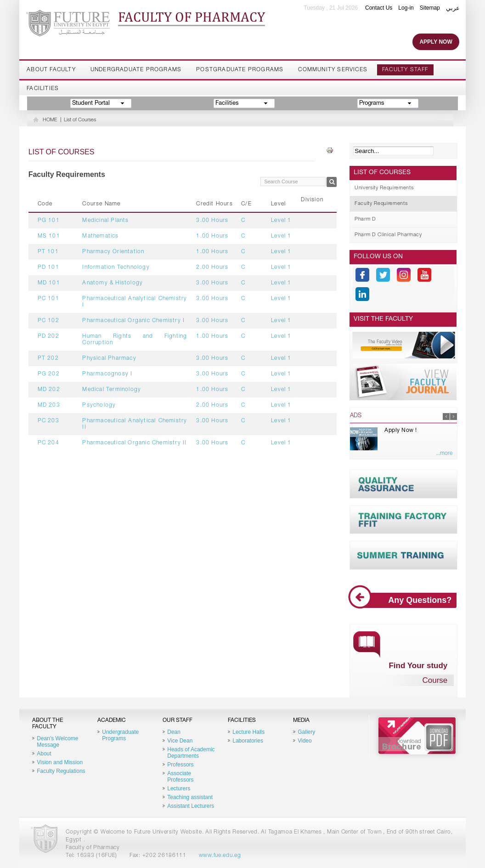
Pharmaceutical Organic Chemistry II (134, 443)
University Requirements (384, 188)
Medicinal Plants (105, 221)
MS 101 (49, 236)
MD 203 (49, 405)
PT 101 (48, 252)
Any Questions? (404, 600)
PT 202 (48, 358)
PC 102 (48, 321)
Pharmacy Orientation (113, 252)
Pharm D (365, 219)
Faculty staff (405, 70)
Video (305, 741)
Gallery (306, 732)
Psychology (99, 405)
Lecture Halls (248, 732)
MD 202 (49, 390)
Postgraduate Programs (240, 70)
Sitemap (430, 8)
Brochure (417, 736)
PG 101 (49, 221)
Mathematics (100, 236)
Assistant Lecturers (191, 806)
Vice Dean (180, 741)
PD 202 (48, 336)
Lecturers (179, 789)
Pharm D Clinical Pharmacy (388, 235)
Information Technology (116, 267)
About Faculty (51, 70)
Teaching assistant (190, 797)
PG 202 (49, 374)
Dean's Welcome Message (57, 742)
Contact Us (379, 8)
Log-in (406, 8)
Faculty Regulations (61, 771)
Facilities (43, 89)
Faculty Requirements (381, 204)
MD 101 (49, 283)
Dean (174, 732)
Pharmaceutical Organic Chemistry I (133, 321)
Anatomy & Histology (113, 283)
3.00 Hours (212, 221)
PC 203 (48, 421)
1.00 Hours (212, 236)
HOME (50, 120)
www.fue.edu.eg (220, 856)
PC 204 (48, 443)
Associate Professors (180, 777)
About (44, 754)
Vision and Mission (60, 762)
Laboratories (248, 741)
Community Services (333, 70)
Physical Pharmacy (109, 358)
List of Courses (80, 120)
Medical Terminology (112, 390)
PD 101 (48, 267)
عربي (453, 8)
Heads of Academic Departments (191, 753)
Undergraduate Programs (136, 70)
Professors (180, 765)
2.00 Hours (212, 267)
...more (444, 454)
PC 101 (48, 299)
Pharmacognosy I (107, 374)
